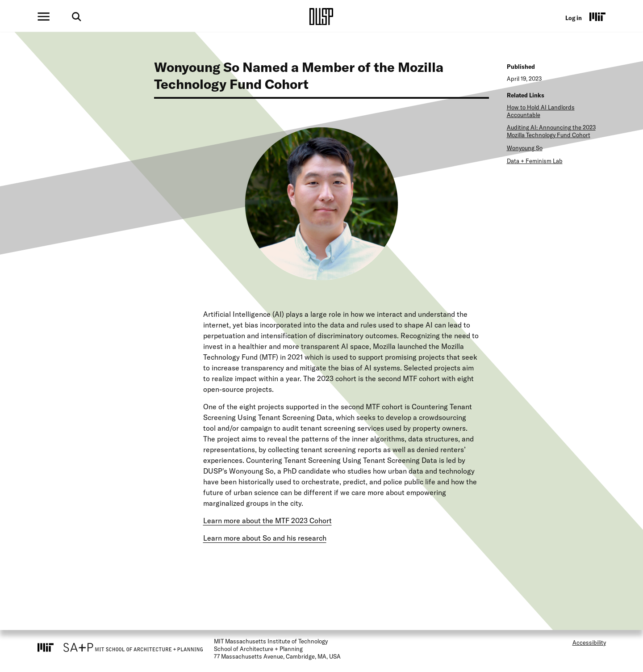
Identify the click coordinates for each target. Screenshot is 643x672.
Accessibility (589, 643)
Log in (574, 18)
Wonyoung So (525, 148)
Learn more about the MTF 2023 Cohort (267, 521)
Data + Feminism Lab (535, 161)
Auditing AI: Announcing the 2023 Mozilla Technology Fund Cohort (551, 131)
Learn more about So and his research (265, 538)
